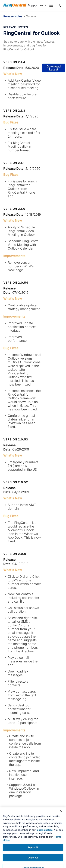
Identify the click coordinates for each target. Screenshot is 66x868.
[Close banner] (61, 818)
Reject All (33, 854)
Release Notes (13, 16)
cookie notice (45, 837)
